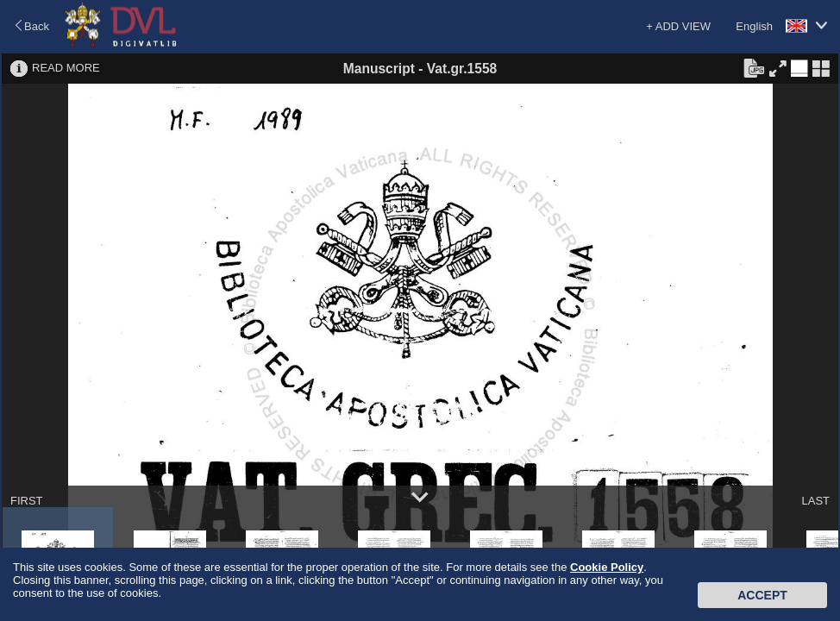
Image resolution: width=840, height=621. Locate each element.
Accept (762, 595)
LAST (815, 501)
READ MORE (66, 68)
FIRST (27, 501)
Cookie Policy (607, 567)
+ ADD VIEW (678, 26)
